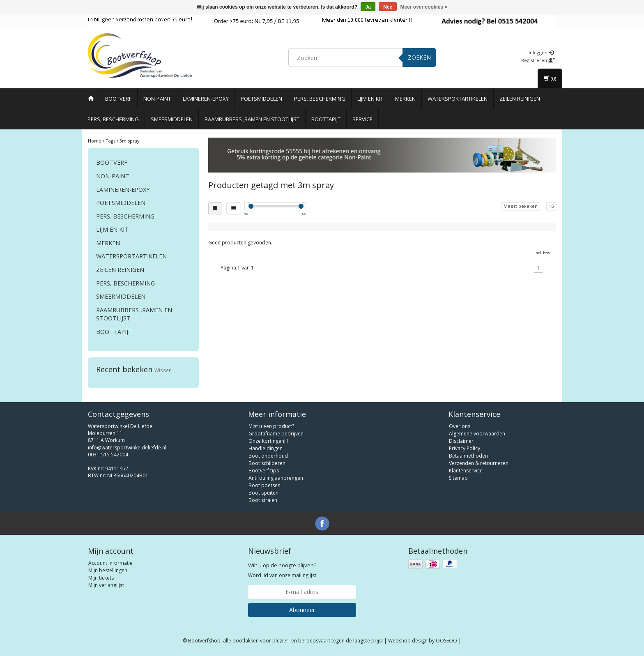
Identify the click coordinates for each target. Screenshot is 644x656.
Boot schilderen (267, 463)
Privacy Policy (465, 448)
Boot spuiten (263, 493)
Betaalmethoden (468, 456)
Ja (368, 7)
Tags (110, 141)
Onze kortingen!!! (268, 441)
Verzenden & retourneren (479, 463)
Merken (405, 99)
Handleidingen (266, 448)
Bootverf (118, 99)
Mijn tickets (101, 578)
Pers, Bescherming (113, 119)
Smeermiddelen (172, 119)
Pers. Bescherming (320, 99)
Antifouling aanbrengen (276, 478)
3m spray (130, 141)
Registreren (538, 60)
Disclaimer (461, 441)
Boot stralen (263, 500)
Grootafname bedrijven (276, 434)
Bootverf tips (264, 471)
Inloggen (541, 52)
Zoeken (419, 57)
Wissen (163, 370)
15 (551, 206)
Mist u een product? (271, 426)
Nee (388, 7)
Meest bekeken (521, 206)
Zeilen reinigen (520, 99)
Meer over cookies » (424, 7)
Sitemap (458, 478)
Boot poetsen (264, 485)
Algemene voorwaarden (477, 434)
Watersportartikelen (458, 99)
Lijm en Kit (370, 99)
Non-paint (157, 99)
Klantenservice (466, 471)
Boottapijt (326, 119)
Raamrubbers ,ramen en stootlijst (252, 119)
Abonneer (302, 610)
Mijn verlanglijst (106, 585)
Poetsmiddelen (261, 99)
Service (362, 119)
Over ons (460, 426)
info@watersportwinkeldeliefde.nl (127, 448)
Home (95, 141)
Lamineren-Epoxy (206, 99)
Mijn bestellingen (108, 570)
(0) (550, 78)
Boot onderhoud (268, 456)
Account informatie (110, 563)
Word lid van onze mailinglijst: (283, 570)
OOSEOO (446, 641)
